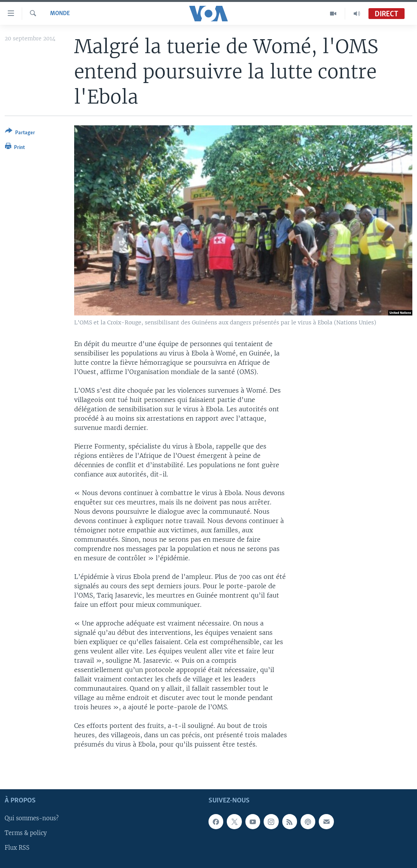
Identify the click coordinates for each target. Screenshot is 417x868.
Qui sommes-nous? (32, 819)
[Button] (20, 133)
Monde (60, 14)
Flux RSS (17, 848)
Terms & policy (26, 833)
